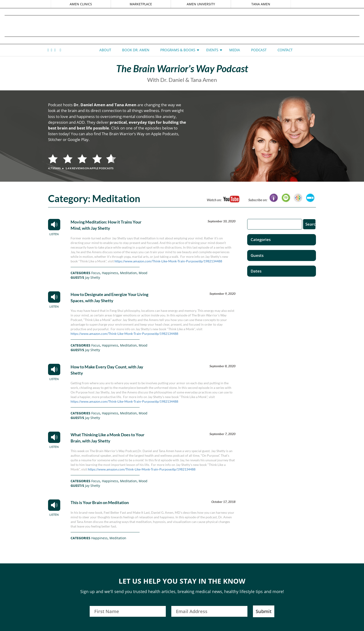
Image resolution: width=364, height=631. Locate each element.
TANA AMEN (261, 4)
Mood (143, 273)
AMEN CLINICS (81, 4)
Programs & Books (178, 50)
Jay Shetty (93, 277)
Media (235, 50)
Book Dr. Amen (136, 50)
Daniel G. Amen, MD (182, 26)
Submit (264, 611)
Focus (96, 273)
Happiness (110, 273)
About (105, 50)
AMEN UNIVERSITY (201, 4)
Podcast (259, 50)
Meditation (128, 273)
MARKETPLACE (141, 4)
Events (212, 50)
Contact (285, 50)
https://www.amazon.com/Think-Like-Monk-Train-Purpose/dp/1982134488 (168, 261)
